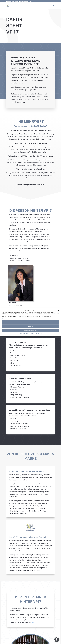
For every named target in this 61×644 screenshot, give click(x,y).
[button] (59, 310)
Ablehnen (31, 326)
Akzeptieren (31, 322)
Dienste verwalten (6, 319)
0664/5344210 (10, 1)
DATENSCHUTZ (32, 334)
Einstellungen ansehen (30, 331)
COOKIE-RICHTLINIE (24, 334)
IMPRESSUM (39, 334)
